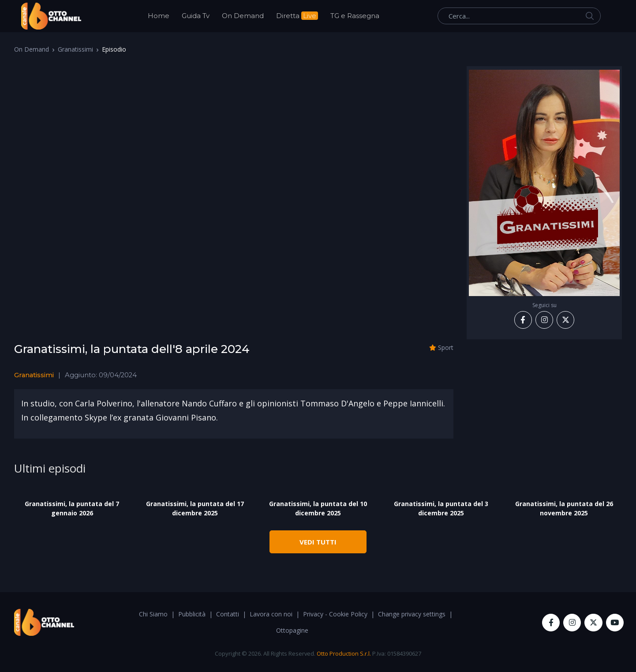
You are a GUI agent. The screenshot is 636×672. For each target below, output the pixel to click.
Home (159, 16)
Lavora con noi (271, 614)
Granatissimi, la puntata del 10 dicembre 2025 (318, 508)
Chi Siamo (153, 614)
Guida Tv (196, 16)
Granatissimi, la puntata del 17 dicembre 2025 (195, 508)
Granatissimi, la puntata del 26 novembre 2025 (564, 508)
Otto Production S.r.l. (344, 653)
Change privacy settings (412, 614)
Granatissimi (75, 49)
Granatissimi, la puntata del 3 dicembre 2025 (441, 508)
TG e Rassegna (355, 16)
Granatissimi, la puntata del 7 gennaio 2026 (72, 508)
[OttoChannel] (51, 16)
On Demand (243, 16)
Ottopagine (292, 630)
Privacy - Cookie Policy (335, 614)
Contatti (228, 614)
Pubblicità (192, 614)
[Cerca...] (519, 16)
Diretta (297, 16)
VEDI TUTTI (318, 542)
